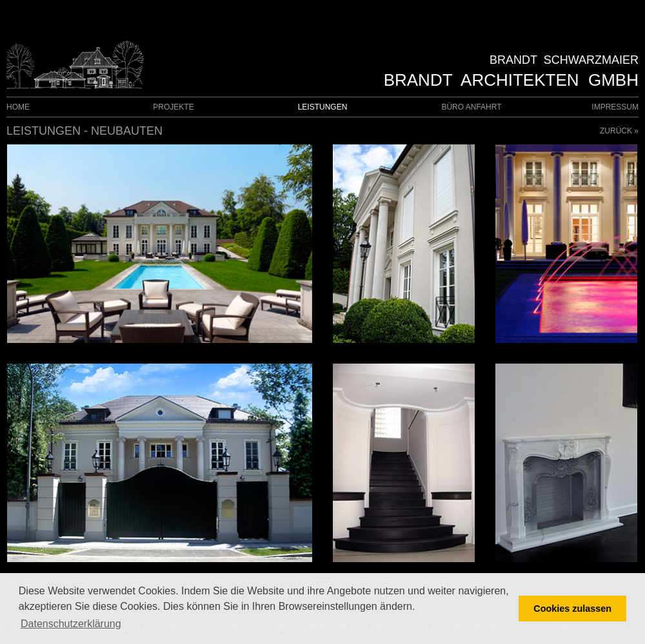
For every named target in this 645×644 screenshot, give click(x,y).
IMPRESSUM (615, 107)
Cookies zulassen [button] (572, 609)
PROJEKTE (173, 107)
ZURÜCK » (619, 131)
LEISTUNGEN (323, 107)
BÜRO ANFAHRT (471, 107)
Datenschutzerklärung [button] (71, 624)
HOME (18, 107)
